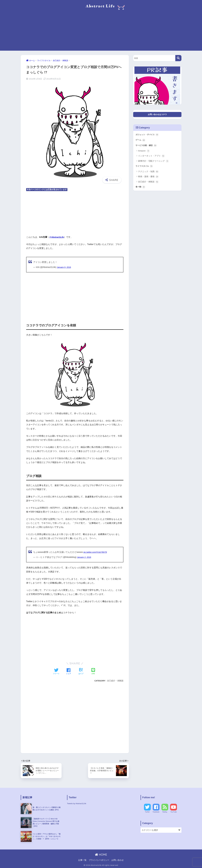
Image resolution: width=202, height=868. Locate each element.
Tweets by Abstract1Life (78, 803)
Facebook (156, 812)
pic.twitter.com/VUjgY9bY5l (96, 552)
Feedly (165, 812)
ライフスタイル (145, 168)
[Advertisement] (101, 32)
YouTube (174, 812)
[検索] (178, 58)
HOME (101, 855)
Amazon (144, 153)
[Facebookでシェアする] (69, 672)
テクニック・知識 (148, 174)
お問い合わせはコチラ (157, 115)
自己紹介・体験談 (115, 681)
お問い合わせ (118, 860)
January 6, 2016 (65, 267)
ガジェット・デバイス (149, 136)
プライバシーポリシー (99, 860)
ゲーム (141, 142)
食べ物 (141, 190)
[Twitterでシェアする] (56, 672)
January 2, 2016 (85, 557)
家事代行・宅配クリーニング (154, 163)
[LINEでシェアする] (93, 672)
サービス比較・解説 (147, 147)
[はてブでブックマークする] (81, 672)
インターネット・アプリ (151, 158)
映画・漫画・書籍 (148, 179)
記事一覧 (82, 860)
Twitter (147, 812)
